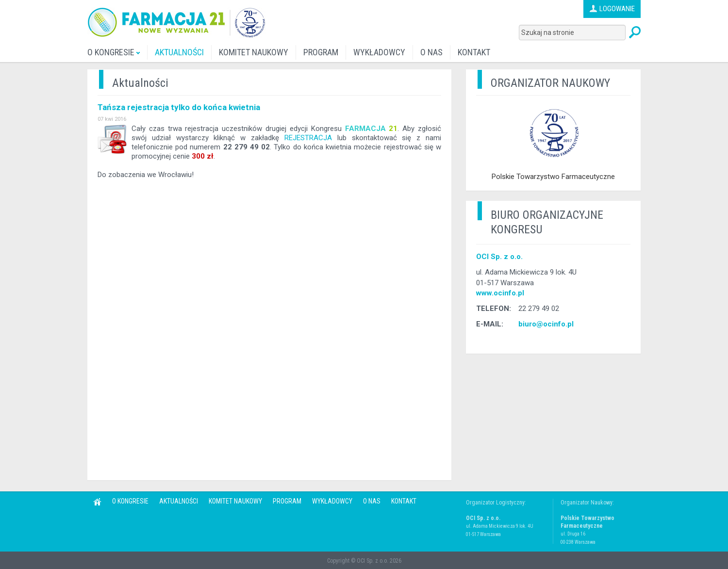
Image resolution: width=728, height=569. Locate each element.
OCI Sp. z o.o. (499, 257)
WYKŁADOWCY (379, 52)
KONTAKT (474, 52)
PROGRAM (321, 52)
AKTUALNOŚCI (179, 52)
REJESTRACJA (308, 138)
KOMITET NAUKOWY (254, 52)
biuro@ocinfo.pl (546, 324)
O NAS (431, 52)
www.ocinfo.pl (500, 293)
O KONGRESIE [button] (114, 52)
